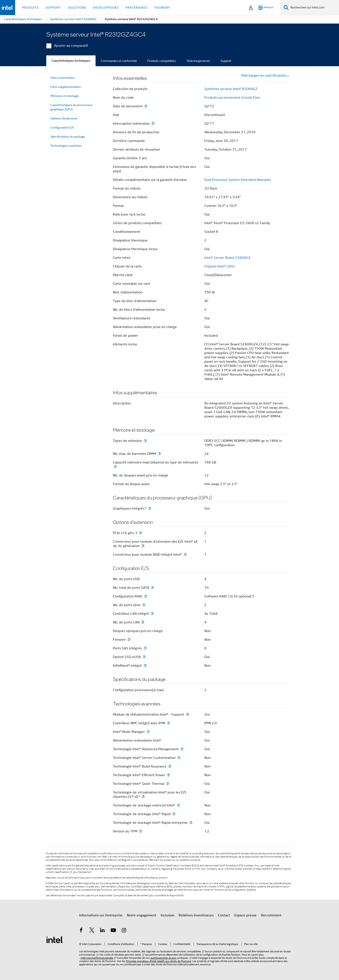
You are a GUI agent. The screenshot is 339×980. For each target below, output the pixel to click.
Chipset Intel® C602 (220, 266)
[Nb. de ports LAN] (143, 622)
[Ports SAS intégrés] (145, 648)
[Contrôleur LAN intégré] (152, 614)
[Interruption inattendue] (153, 123)
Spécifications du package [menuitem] (68, 137)
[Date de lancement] (146, 106)
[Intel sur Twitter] (92, 931)
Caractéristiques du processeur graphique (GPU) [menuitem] (71, 107)
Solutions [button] (77, 8)
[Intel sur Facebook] (81, 931)
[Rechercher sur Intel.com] (314, 8)
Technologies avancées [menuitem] (66, 146)
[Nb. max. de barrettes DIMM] (159, 454)
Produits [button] (30, 8)
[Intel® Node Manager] (148, 732)
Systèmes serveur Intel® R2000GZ (231, 89)
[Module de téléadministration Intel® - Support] (187, 714)
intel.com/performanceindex (97, 958)
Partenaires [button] (137, 8)
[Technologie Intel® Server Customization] (179, 758)
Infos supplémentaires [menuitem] (66, 87)
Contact (224, 915)
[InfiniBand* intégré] (145, 665)
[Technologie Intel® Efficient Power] (168, 775)
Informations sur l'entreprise (101, 915)
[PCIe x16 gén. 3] (141, 533)
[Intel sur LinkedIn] (102, 931)
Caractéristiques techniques (71, 61)
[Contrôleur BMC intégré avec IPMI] (168, 723)
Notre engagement (142, 915)
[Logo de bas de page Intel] (55, 940)
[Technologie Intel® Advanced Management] (182, 749)
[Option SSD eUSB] (144, 657)
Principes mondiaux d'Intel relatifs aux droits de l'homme (158, 961)
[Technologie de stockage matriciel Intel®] (178, 805)
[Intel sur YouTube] (113, 931)
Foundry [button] (162, 8)
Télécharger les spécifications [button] (265, 76)
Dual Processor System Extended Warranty (238, 180)
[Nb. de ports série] (144, 605)
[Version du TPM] (141, 831)
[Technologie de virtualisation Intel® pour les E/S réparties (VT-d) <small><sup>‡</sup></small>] (143, 797)
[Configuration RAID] (146, 596)
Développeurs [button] (106, 8)
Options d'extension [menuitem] (64, 118)
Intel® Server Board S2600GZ (227, 258)
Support (226, 61)
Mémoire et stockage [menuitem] (65, 96)
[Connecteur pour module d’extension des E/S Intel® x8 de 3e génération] (143, 546)
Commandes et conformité (119, 61)
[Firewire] (129, 640)
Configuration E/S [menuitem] (62, 127)
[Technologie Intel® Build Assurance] (170, 766)
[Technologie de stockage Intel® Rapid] (174, 814)
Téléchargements (198, 61)
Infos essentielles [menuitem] (62, 78)
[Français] (266, 8)
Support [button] (53, 8)
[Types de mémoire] (145, 441)
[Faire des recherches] (286, 7)
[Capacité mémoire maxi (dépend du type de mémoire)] (115, 467)
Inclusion (167, 915)
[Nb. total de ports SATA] (152, 588)
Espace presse (245, 915)
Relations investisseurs (196, 915)
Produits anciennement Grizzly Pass (232, 98)
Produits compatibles (162, 61)
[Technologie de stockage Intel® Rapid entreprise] (191, 823)
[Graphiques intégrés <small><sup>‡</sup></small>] (150, 508)
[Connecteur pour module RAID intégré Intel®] (185, 554)
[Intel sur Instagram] (124, 931)
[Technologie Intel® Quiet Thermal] (168, 784)
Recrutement (271, 915)
